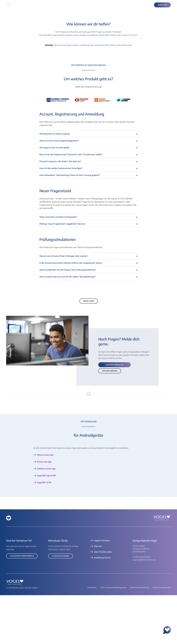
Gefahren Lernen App (46, 517)
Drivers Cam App (44, 511)
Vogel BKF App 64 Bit (46, 524)
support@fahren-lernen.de (144, 609)
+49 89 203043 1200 (141, 606)
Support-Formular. (130, 84)
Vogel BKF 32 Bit (44, 531)
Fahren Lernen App (45, 504)
